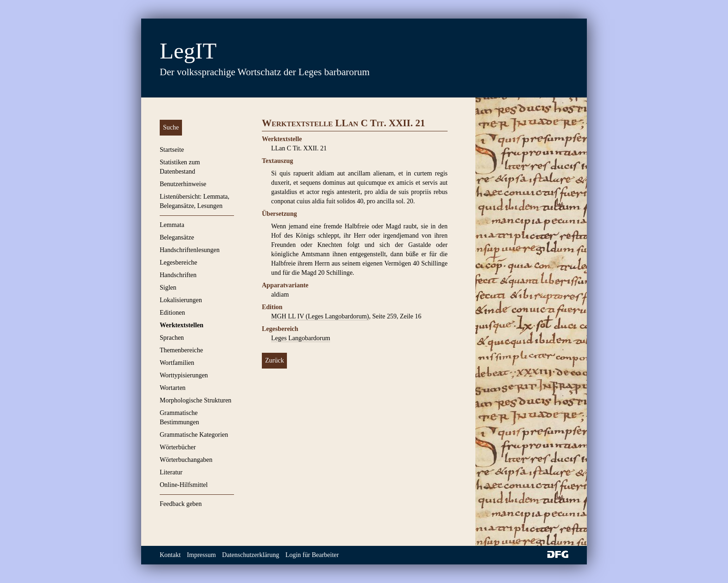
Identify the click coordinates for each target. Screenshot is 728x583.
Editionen (172, 313)
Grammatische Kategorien (194, 435)
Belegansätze (177, 237)
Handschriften (178, 275)
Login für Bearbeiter (312, 555)
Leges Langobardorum (301, 338)
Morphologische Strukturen (195, 400)
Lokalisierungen (181, 300)
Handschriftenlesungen (190, 250)
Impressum (201, 555)
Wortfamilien (177, 363)
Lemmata (172, 225)
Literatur (171, 472)
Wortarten (173, 388)
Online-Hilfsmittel (184, 485)
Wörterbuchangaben (186, 460)
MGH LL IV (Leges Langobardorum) (320, 316)
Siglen (168, 288)
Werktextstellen (182, 325)
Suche (171, 127)
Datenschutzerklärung (250, 555)
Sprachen (172, 338)
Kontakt (170, 555)
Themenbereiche (181, 350)
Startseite (172, 150)
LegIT (188, 51)
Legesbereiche (179, 262)
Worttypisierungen (184, 375)
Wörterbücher (178, 447)
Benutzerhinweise (183, 184)
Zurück (274, 360)
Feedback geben (181, 504)
